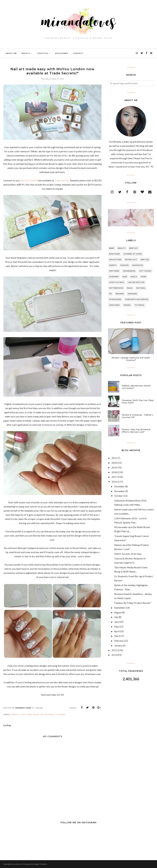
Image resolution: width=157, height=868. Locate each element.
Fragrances (129, 271)
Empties (145, 260)
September (120, 608)
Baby (112, 248)
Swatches (114, 305)
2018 (114, 472)
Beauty (16, 714)
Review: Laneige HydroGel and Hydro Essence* (131, 359)
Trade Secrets (62, 180)
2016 (114, 482)
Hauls (134, 277)
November (120, 491)
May (117, 627)
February (119, 641)
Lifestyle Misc (117, 282)
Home (144, 277)
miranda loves (17, 864)
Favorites (138, 265)
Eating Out (131, 260)
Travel (127, 305)
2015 (114, 650)
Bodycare (114, 254)
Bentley (134, 248)
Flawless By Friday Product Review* (133, 603)
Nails (36, 714)
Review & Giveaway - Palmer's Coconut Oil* (137, 416)
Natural (141, 288)
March (118, 636)
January (118, 645)
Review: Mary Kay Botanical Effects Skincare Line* (136, 431)
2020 (114, 463)
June (117, 622)
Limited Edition (136, 282)
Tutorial (60, 714)
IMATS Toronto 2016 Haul (128, 554)
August (118, 612)
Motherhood (116, 288)
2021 (114, 458)
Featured (27, 714)
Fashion (124, 265)
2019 (114, 468)
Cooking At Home (133, 254)
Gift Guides (145, 271)
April (117, 631)
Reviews (49, 714)
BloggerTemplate (40, 864)
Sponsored (115, 299)
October (119, 496)
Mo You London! (29, 180)
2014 (114, 655)
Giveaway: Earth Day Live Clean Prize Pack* (138, 401)
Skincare (132, 294)
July (116, 617)
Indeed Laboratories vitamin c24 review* (136, 387)
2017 (114, 477)
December (119, 486)
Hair (125, 277)
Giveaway (114, 277)
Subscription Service (137, 299)
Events (113, 265)
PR (42, 714)
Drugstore (115, 260)
